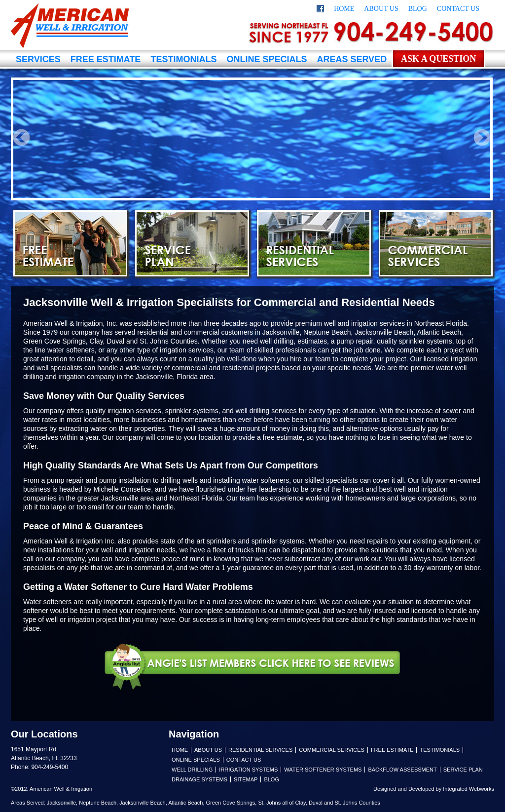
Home (344, 9)
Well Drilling (192, 770)
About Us (381, 9)
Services (38, 59)
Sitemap (246, 779)
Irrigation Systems (248, 770)
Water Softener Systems (323, 770)
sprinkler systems (278, 541)
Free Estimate (106, 59)
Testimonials (183, 59)
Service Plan (192, 243)
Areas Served (352, 59)
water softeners (71, 350)
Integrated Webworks (469, 789)
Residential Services (314, 243)
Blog (418, 9)
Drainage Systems (199, 779)
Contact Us (458, 9)
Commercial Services (436, 243)
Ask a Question (438, 59)
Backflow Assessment (402, 770)
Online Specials (267, 59)
